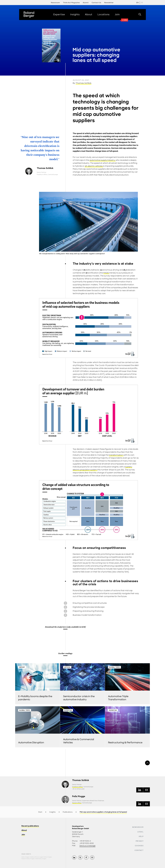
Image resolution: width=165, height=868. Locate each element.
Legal (140, 832)
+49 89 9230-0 (85, 841)
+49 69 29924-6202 (78, 789)
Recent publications (30, 826)
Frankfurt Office (42, 175)
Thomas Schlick (83, 83)
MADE (106, 273)
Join (23, 835)
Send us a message (87, 846)
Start (40, 812)
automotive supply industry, (103, 160)
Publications (68, 812)
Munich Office (77, 803)
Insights (52, 812)
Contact (139, 850)
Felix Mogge (79, 796)
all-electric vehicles (94, 166)
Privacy (140, 841)
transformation (116, 455)
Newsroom (138, 827)
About (24, 830)
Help (141, 836)
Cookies (139, 846)
